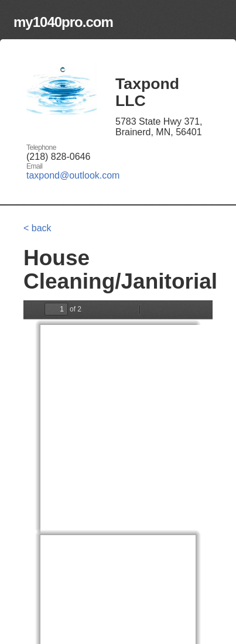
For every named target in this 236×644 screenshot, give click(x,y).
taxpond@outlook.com (73, 175)
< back (37, 228)
